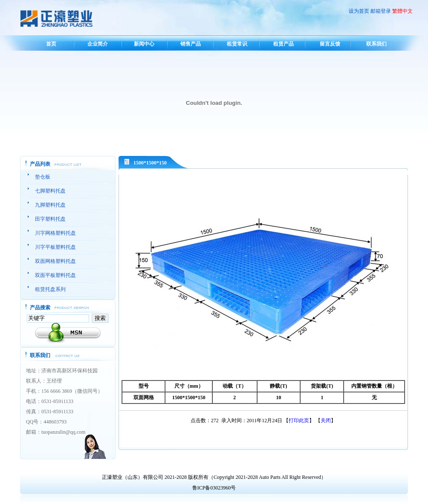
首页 (51, 44)
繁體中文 (402, 11)
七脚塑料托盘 (50, 191)
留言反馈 (330, 44)
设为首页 (359, 11)
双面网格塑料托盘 (55, 261)
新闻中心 (144, 44)
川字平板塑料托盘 (55, 247)
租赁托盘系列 (50, 289)
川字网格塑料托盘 (55, 233)
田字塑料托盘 (50, 219)
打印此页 (299, 420)
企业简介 (98, 44)
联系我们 (376, 44)
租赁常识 (237, 44)
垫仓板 (43, 177)
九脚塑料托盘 (50, 205)
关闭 (326, 420)
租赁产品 (283, 44)
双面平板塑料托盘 (55, 275)
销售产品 (191, 44)
